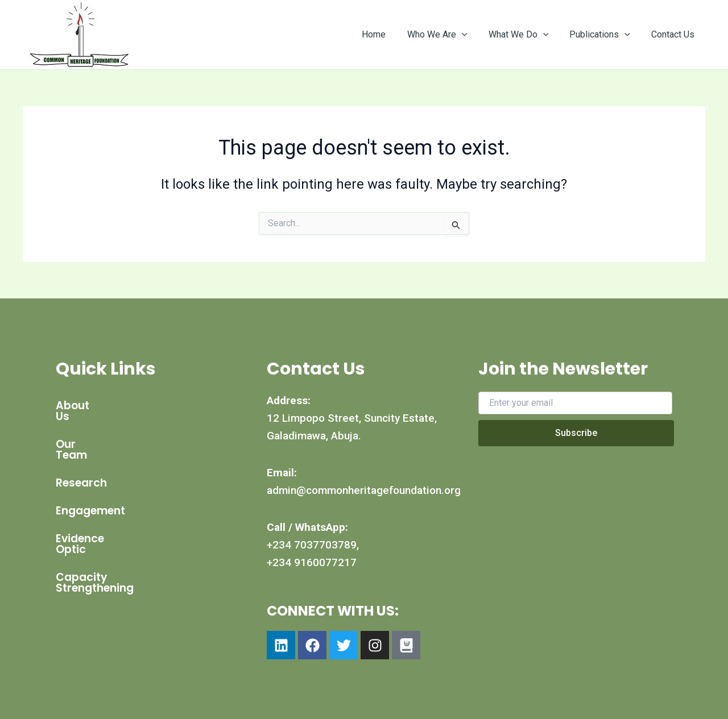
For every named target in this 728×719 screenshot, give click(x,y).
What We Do (526, 35)
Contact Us (675, 34)
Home (387, 34)
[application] (472, 35)
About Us (81, 406)
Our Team (83, 433)
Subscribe (576, 433)
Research (81, 461)
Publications (604, 35)
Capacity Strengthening (122, 545)
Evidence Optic (96, 517)
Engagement (90, 489)
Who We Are (448, 35)
